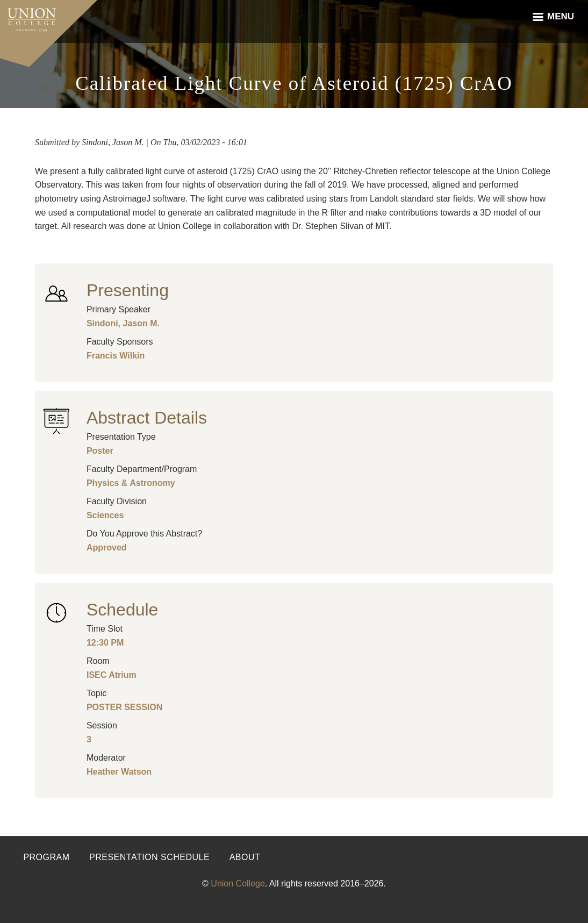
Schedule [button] (122, 610)
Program (46, 857)
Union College (238, 883)
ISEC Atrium (112, 675)
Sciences (105, 515)
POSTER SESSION (124, 707)
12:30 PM (105, 643)
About (245, 857)
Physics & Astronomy (131, 483)
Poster (100, 451)
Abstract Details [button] (147, 418)
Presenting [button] (128, 290)
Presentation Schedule (149, 857)
